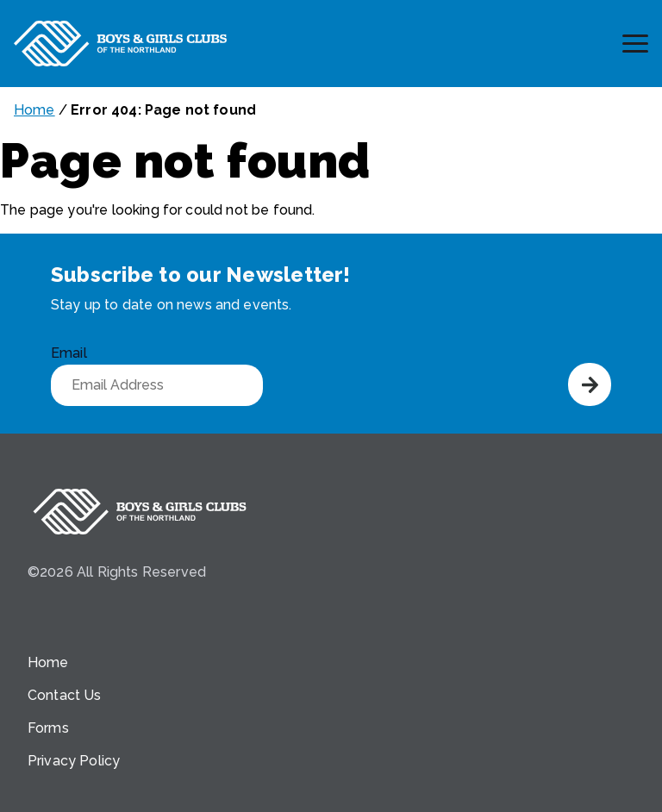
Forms (48, 728)
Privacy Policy (74, 761)
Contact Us (65, 695)
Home (34, 110)
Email (69, 353)
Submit (590, 384)
